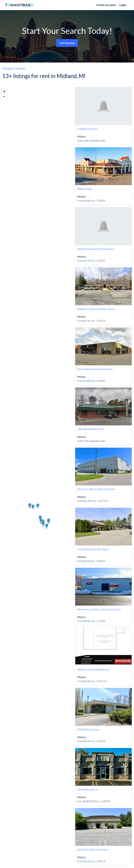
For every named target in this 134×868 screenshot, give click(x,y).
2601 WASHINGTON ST (91, 429)
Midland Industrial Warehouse (94, 669)
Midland (21, 68)
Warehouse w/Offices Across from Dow (99, 609)
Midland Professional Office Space (96, 249)
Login (123, 5)
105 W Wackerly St (88, 790)
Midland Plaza (85, 189)
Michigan (8, 68)
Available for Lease (87, 129)
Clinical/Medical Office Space (93, 549)
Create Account (106, 5)
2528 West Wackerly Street (92, 850)
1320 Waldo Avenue (88, 729)
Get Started (67, 43)
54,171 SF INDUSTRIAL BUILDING (96, 489)
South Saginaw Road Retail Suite (95, 369)
